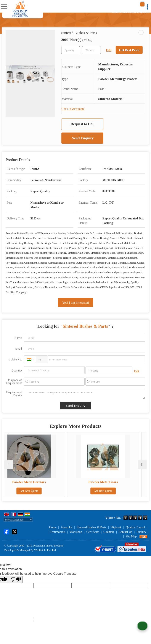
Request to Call (83, 124)
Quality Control (135, 527)
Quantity (17, 371)
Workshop (76, 532)
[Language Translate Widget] (18, 520)
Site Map (131, 536)
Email (19, 349)
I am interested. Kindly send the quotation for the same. (85, 394)
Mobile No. (15, 359)
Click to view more (73, 109)
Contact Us (125, 532)
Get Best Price (129, 50)
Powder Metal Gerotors (39, 482)
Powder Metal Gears (112, 482)
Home (115, 12)
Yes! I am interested (76, 303)
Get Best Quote (39, 491)
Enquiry (141, 532)
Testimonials (58, 532)
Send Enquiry (83, 138)
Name (18, 338)
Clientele (109, 532)
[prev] (9, 465)
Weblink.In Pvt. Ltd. (45, 550)
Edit (109, 50)
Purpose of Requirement (14, 382)
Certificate (93, 532)
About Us (67, 527)
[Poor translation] (16, 580)
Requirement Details (14, 394)
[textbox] (91, 50)
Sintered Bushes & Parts (92, 527)
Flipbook (116, 527)
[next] (142, 465)
